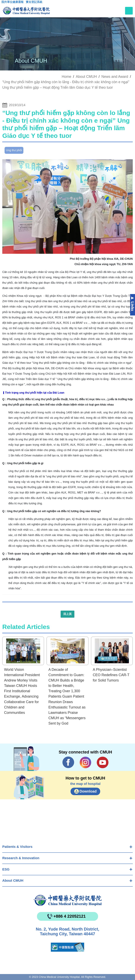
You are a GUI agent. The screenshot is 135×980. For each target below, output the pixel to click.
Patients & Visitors (17, 847)
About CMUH (13, 881)
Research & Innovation (21, 858)
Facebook (68, 762)
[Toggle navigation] (129, 11)
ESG (6, 869)
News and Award (115, 77)
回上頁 (67, 614)
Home (66, 77)
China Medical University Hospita (67, 900)
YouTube (103, 762)
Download (88, 791)
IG (85, 762)
